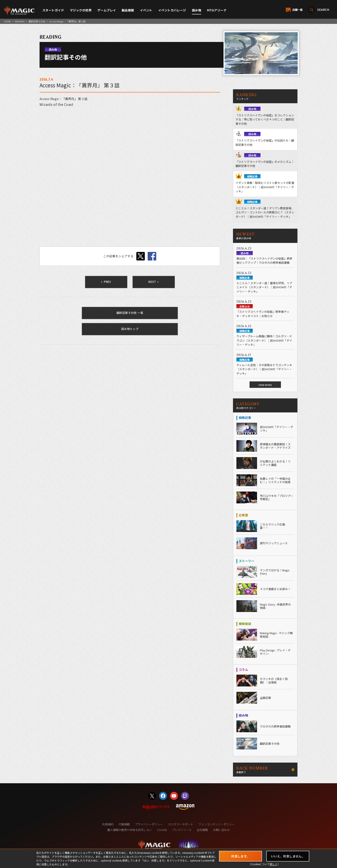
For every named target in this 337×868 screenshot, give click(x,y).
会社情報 (202, 830)
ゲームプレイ (107, 10)
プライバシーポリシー (149, 824)
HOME (7, 21)
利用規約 (108, 824)
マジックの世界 (81, 10)
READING (20, 21)
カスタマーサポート (181, 824)
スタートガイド (53, 10)
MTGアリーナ (217, 10)
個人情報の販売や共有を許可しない (130, 830)
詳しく (274, 864)
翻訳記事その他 (37, 21)
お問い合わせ (221, 830)
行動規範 (124, 824)
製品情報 (128, 10)
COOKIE (162, 830)
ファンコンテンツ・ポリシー (217, 824)
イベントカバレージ (172, 10)
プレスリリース (182, 830)
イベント (146, 10)
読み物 (197, 10)
